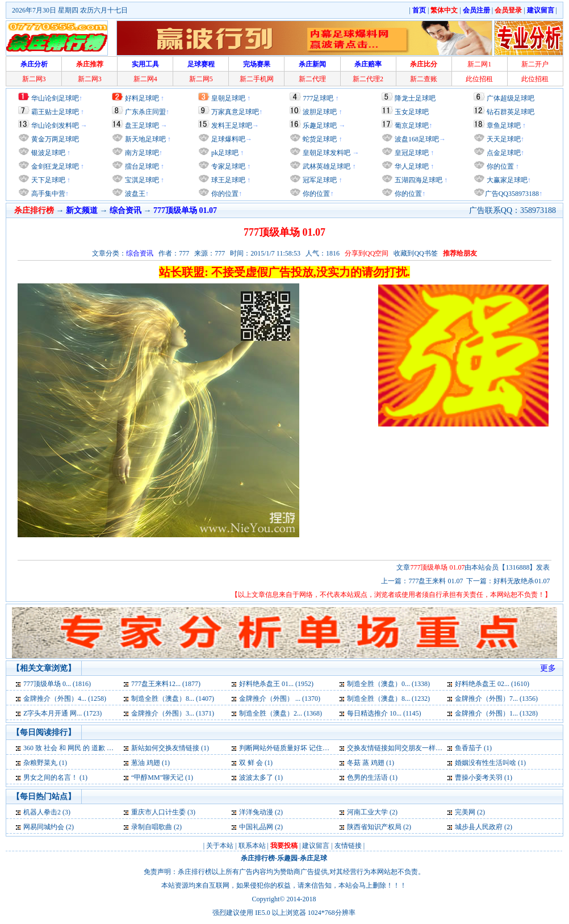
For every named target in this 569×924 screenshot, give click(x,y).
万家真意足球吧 (235, 112)
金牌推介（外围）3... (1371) (173, 713)
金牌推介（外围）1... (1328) (496, 713)
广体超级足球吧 (511, 98)
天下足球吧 (47, 180)
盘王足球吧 (142, 126)
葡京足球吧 (412, 126)
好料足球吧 (142, 98)
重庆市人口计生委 (158, 812)
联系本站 (252, 846)
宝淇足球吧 (142, 180)
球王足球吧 (227, 180)
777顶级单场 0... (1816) (57, 684)
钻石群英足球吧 (511, 112)
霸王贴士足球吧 (55, 112)
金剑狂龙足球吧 (54, 166)
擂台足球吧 (141, 166)
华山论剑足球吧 (55, 98)
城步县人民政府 (479, 827)
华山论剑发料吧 (55, 126)
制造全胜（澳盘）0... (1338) (388, 684)
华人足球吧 (411, 166)
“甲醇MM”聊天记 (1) (162, 777)
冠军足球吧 (319, 180)
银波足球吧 (48, 153)
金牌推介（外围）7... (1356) (496, 699)
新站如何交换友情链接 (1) (170, 748)
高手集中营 (47, 194)
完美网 (465, 812)
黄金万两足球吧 (55, 139)
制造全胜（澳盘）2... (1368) (281, 713)
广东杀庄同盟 (145, 112)
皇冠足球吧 (411, 153)
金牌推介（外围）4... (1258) (65, 699)
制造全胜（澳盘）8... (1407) (173, 699)
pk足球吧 (224, 153)
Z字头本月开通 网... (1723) (62, 713)
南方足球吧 (141, 153)
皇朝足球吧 (228, 98)
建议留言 (316, 846)
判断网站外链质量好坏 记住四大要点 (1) (299, 748)
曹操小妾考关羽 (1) (484, 777)
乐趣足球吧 (320, 126)
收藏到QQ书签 (415, 253)
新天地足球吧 (145, 139)
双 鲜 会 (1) (256, 763)
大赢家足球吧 (506, 180)
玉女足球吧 (412, 112)
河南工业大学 (367, 812)
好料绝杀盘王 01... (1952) (276, 684)
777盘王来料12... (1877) (166, 684)
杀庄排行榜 (258, 858)
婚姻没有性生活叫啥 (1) (490, 763)
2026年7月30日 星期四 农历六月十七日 (70, 10)
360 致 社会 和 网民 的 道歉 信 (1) (73, 748)
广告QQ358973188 (512, 194)
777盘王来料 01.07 (436, 581)
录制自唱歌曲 (152, 827)
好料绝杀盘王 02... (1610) (492, 684)
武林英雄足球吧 (326, 166)
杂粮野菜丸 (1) (45, 763)
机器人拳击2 (42, 812)
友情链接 (348, 846)
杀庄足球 (313, 858)
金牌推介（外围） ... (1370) (280, 699)
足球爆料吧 (228, 139)
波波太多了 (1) (261, 777)
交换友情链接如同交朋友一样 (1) (396, 748)
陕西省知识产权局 (374, 827)
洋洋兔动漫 (256, 812)
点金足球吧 (503, 153)
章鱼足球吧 (504, 126)
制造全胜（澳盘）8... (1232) (388, 699)
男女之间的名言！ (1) (55, 777)
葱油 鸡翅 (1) (150, 763)
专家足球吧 (227, 166)
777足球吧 (318, 98)
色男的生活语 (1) (372, 777)
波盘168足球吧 (417, 139)
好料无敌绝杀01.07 (522, 581)
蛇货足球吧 (321, 139)
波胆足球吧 (320, 112)
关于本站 (220, 846)
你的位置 (224, 194)
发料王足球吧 (232, 126)
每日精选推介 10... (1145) (384, 713)
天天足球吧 (503, 139)
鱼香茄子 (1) (473, 748)
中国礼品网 (256, 827)
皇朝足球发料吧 (326, 153)
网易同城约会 (44, 827)
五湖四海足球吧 (418, 180)
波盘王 (134, 194)
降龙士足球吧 (415, 98)
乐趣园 (287, 858)
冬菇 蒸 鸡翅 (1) (371, 763)
